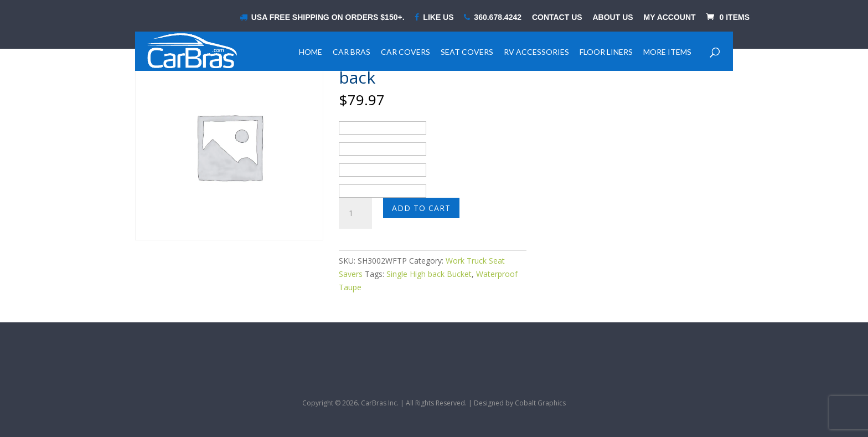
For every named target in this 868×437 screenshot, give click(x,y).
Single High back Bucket (429, 274)
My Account (670, 17)
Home (311, 52)
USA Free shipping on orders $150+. (322, 17)
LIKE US (434, 17)
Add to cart (421, 208)
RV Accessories (536, 52)
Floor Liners (606, 52)
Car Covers (405, 52)
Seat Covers (467, 52)
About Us (613, 17)
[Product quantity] (355, 213)
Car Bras (352, 52)
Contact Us (557, 17)
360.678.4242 (493, 17)
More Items (667, 52)
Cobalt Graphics (540, 403)
